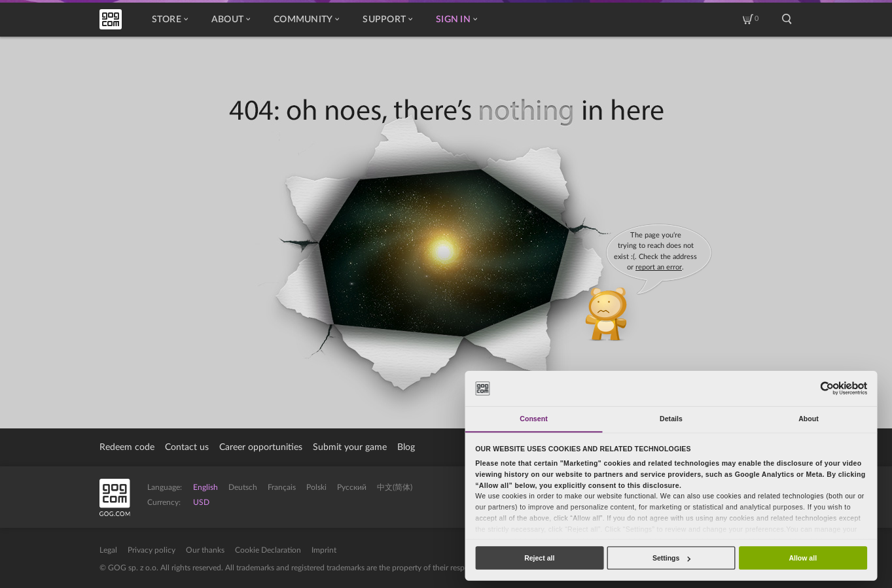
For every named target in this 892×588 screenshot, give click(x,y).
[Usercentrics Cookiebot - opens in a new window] (827, 388)
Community (306, 20)
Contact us (187, 447)
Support (387, 20)
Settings (671, 558)
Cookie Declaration (268, 550)
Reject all (539, 558)
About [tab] (809, 419)
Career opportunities (261, 447)
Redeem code (127, 447)
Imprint (324, 550)
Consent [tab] (533, 419)
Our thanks (205, 550)
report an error (659, 267)
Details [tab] (671, 419)
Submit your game (350, 447)
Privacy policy (152, 550)
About (231, 20)
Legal (108, 550)
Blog (406, 447)
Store (170, 20)
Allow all (803, 558)
